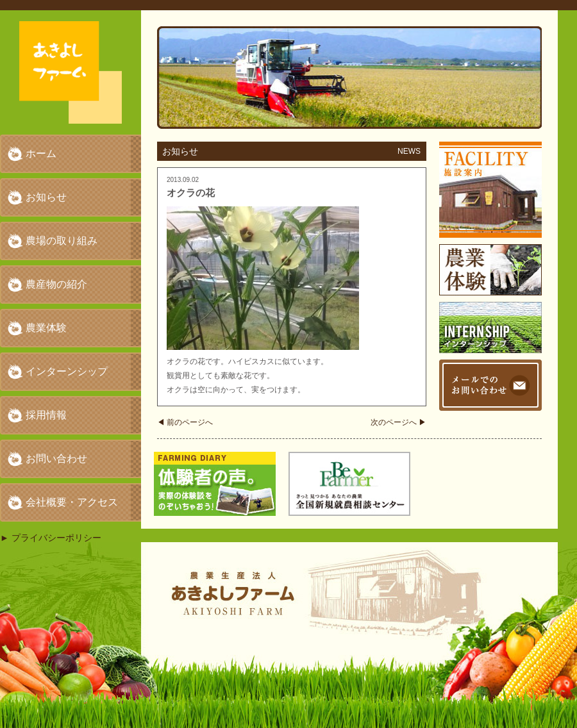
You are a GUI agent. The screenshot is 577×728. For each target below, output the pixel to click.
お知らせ (46, 197)
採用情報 (46, 415)
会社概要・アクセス (72, 502)
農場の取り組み (62, 241)
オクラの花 (191, 193)
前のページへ (185, 422)
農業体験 (46, 328)
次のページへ (398, 422)
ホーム (41, 153)
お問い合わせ (56, 459)
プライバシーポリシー (56, 538)
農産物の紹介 (56, 284)
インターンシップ (67, 371)
